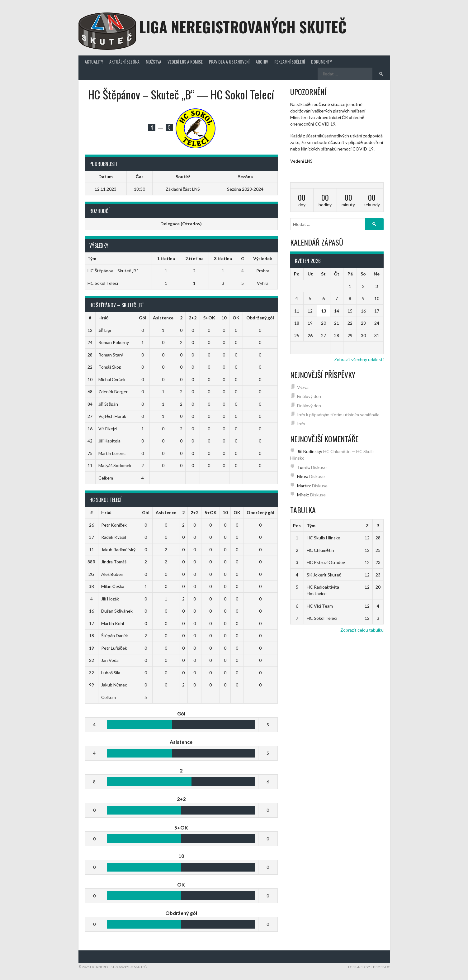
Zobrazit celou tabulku (362, 630)
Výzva (303, 387)
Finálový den (309, 396)
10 (224, 318)
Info (301, 424)
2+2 (193, 318)
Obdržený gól (260, 318)
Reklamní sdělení (290, 62)
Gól (143, 318)
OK (236, 318)
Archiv (262, 62)
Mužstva (154, 62)
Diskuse (319, 467)
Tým (311, 526)
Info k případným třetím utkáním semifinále (338, 415)
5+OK (209, 318)
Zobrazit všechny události (359, 359)
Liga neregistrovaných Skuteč (243, 27)
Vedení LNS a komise (185, 62)
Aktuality (94, 62)
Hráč (104, 318)
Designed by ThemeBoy (369, 967)
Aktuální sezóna (124, 62)
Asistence (163, 318)
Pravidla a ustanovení (229, 62)
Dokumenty (321, 62)
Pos (297, 526)
